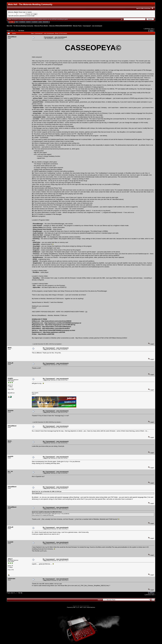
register (30, 12)
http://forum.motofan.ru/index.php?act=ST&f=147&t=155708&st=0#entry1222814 (101, 338)
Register (46, 22)
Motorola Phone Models (41, 26)
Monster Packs (77, 26)
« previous (147, 29)
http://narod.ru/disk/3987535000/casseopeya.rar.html (57, 330)
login (24, 12)
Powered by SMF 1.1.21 (73, 607)
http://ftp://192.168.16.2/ (85, 134)
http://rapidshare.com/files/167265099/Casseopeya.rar (63, 323)
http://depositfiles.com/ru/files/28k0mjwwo (57, 327)
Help (17, 22)
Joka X (10, 559)
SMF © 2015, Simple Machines (87, 607)
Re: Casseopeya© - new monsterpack (56, 348)
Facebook (22, 22)
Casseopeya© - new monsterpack (93, 26)
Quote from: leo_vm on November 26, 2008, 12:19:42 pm (47, 492)
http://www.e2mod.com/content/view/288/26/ (56, 321)
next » (153, 29)
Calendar (35, 22)
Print (152, 31)
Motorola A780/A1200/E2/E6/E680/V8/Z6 (61, 26)
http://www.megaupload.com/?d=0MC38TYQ (60, 325)
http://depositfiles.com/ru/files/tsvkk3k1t (56, 328)
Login (40, 22)
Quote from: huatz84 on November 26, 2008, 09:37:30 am (47, 512)
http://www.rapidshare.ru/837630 (54, 332)
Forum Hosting (84, 606)
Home (12, 22)
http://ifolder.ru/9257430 (46, 334)
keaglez (10, 378)
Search (28, 22)
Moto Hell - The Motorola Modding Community (20, 26)
